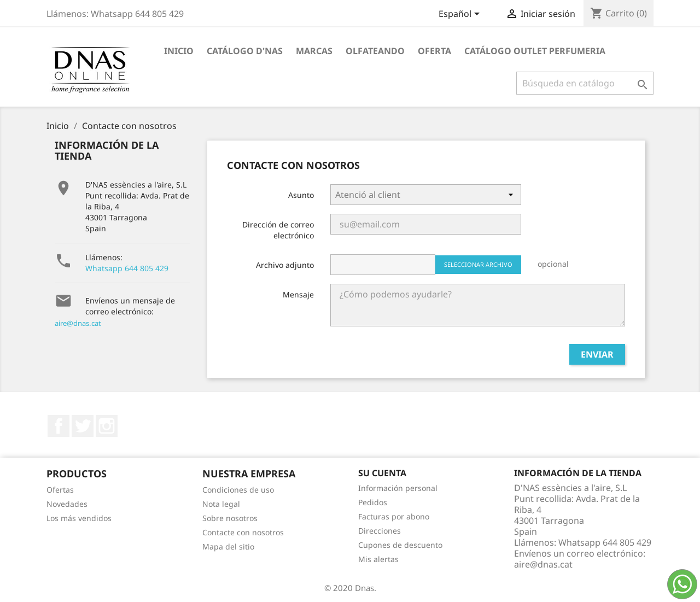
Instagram (107, 426)
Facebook (59, 426)
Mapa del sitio (228, 547)
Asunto (301, 195)
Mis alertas (378, 559)
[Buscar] (585, 83)
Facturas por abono (394, 516)
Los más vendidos (79, 518)
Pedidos (373, 502)
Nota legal (221, 504)
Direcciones (380, 531)
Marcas (314, 51)
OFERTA (434, 51)
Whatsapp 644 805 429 (127, 268)
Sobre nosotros (230, 518)
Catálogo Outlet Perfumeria (535, 51)
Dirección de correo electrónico (278, 230)
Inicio (179, 51)
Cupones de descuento (400, 545)
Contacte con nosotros (243, 532)
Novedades (67, 504)
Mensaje (298, 294)
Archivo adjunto (285, 265)
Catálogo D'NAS (245, 51)
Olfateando (375, 51)
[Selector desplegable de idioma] (461, 15)
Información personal (398, 488)
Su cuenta (382, 473)
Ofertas (60, 490)
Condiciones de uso (238, 490)
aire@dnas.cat (78, 323)
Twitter (83, 426)
